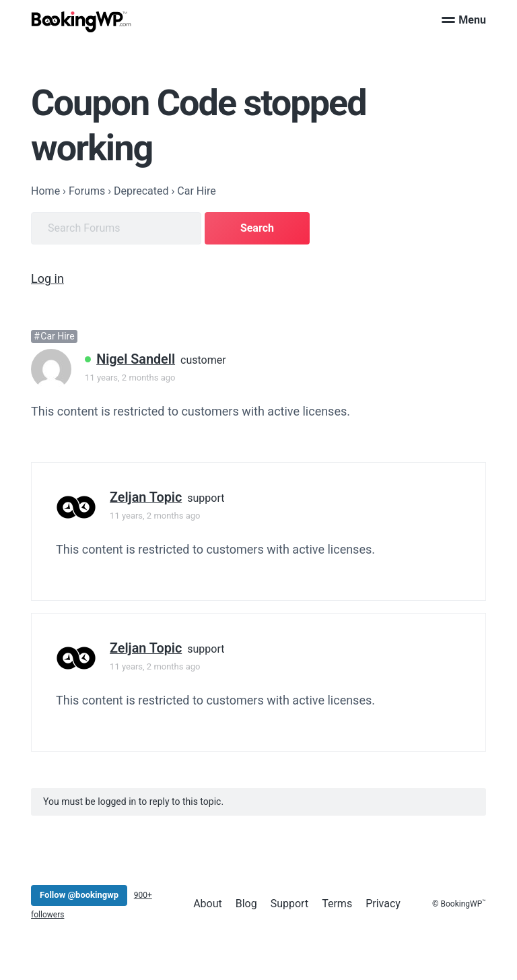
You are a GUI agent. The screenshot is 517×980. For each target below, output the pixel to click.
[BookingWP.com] (81, 22)
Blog (246, 904)
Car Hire (57, 336)
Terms (337, 904)
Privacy (383, 904)
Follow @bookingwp (79, 895)
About (208, 904)
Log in (47, 279)
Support (289, 904)
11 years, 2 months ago (130, 378)
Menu (464, 20)
